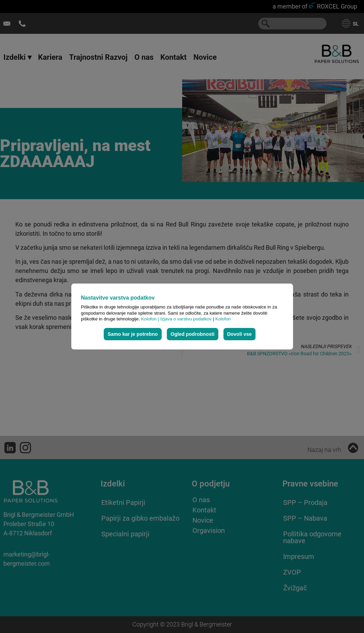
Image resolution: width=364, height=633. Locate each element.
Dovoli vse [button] (239, 334)
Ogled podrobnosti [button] (193, 334)
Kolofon (223, 319)
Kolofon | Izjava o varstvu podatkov (177, 319)
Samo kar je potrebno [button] (133, 334)
